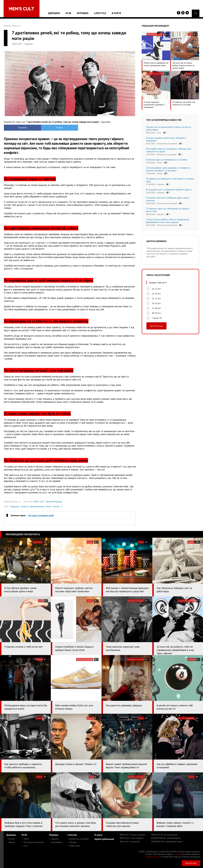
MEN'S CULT (132, 838)
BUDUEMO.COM (167, 842)
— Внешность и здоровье (78, 839)
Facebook (20, 128)
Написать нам (191, 863)
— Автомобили (55, 842)
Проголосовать (156, 326)
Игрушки (83, 13)
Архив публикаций (104, 839)
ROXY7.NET (133, 835)
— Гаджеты (54, 839)
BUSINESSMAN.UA (166, 838)
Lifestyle (100, 13)
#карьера (15, 506)
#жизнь (56, 506)
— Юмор (25, 839)
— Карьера (72, 842)
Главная (7, 26)
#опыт (48, 506)
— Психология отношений (33, 842)
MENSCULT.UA (164, 835)
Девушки (54, 13)
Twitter (53, 128)
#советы (25, 506)
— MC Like (10, 839)
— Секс (25, 846)
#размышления (37, 506)
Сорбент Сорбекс (153, 857)
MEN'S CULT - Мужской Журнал (48, 502)
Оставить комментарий (41, 515)
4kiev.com (130, 842)
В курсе (117, 13)
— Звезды (11, 842)
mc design (177, 854)
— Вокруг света (74, 846)
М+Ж (68, 13)
